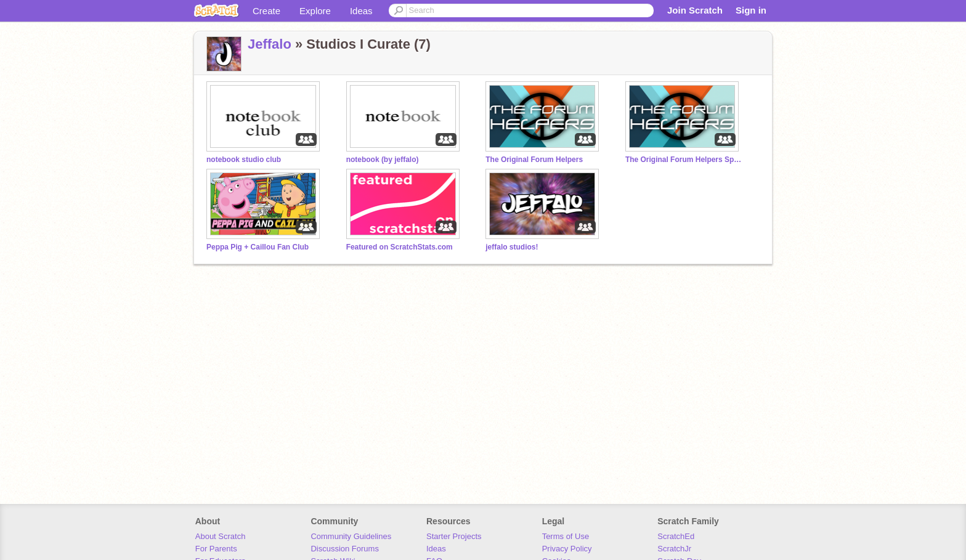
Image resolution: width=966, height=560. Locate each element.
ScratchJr (674, 549)
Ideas (361, 11)
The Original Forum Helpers (534, 160)
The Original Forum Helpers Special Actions (684, 160)
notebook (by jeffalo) (383, 160)
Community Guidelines (351, 536)
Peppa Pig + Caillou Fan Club (258, 247)
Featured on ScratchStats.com (400, 247)
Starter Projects (454, 536)
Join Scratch (695, 10)
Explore (315, 11)
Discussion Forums (345, 549)
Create (266, 11)
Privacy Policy (567, 549)
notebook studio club (244, 160)
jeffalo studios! (512, 247)
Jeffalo (270, 44)
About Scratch (221, 536)
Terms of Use (566, 536)
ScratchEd (676, 536)
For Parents (216, 549)
